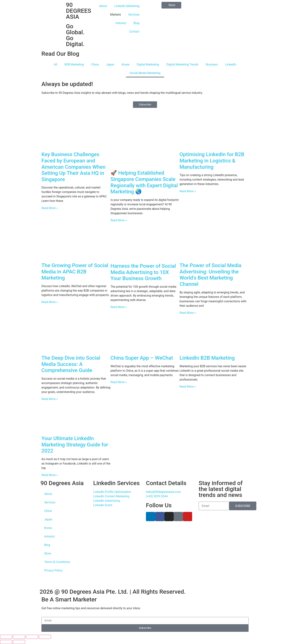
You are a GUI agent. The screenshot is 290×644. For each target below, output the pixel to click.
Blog (136, 23)
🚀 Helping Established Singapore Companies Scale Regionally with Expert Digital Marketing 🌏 (144, 182)
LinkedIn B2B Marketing (207, 358)
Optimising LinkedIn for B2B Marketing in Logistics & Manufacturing (212, 161)
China (95, 64)
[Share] (32, 637)
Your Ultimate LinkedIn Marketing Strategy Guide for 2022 (75, 445)
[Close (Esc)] (45, 637)
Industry (121, 23)
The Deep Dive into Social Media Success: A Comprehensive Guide (71, 364)
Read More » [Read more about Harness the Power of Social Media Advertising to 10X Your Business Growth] (119, 307)
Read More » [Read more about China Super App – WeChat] (119, 382)
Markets (116, 15)
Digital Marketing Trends (182, 64)
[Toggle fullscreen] (19, 637)
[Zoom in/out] (6, 637)
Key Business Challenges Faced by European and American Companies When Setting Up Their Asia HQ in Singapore (73, 167)
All (55, 64)
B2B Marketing (74, 64)
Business (212, 64)
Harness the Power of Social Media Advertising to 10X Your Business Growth (143, 272)
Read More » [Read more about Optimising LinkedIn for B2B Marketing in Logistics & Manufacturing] (188, 191)
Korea (125, 64)
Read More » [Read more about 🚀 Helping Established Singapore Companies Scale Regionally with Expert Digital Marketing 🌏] (119, 220)
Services (134, 15)
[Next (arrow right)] (19, 642)
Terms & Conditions (57, 562)
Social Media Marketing (145, 73)
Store (48, 553)
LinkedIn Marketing (127, 6)
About (103, 6)
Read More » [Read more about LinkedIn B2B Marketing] (188, 387)
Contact (134, 32)
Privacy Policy (53, 570)
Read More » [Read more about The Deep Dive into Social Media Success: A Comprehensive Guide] (50, 399)
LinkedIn (231, 64)
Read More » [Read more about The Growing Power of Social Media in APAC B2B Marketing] (50, 302)
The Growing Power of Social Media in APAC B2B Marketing (75, 272)
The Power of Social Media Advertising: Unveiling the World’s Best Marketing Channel (211, 275)
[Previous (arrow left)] (6, 642)
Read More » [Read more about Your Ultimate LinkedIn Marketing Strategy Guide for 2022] (50, 475)
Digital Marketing (148, 64)
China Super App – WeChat (142, 358)
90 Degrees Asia (62, 483)
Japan (110, 64)
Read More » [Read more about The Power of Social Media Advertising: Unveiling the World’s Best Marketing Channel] (188, 313)
